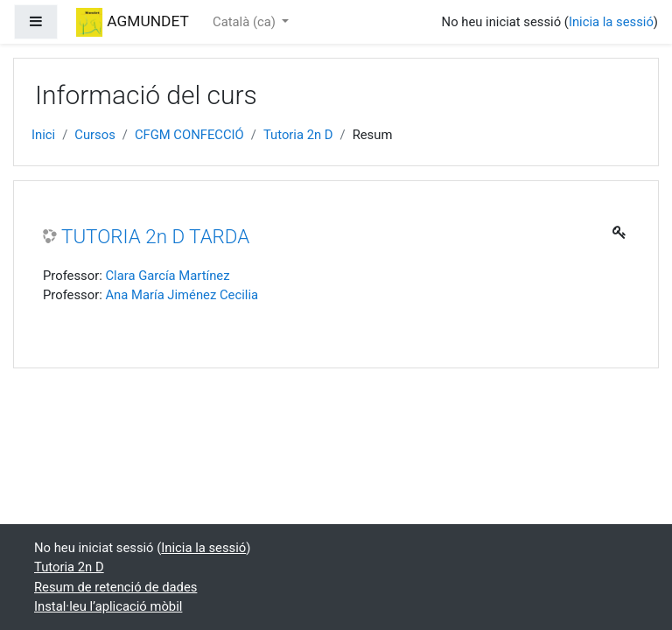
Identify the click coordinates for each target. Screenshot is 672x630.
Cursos (95, 135)
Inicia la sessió (611, 22)
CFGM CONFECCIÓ (189, 135)
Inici (43, 135)
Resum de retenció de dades (115, 587)
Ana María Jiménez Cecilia (182, 295)
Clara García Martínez (167, 276)
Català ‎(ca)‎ (246, 22)
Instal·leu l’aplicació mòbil (108, 606)
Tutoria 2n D (298, 135)
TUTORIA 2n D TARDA (155, 236)
